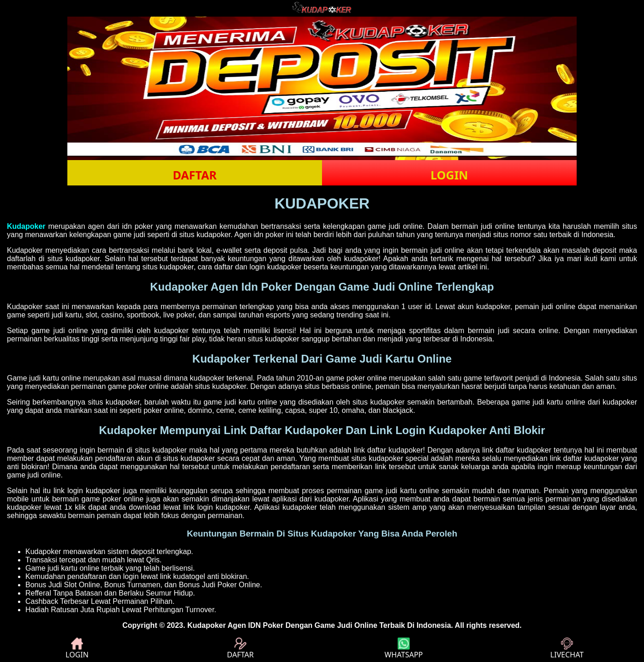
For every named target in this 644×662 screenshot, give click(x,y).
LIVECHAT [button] (567, 649)
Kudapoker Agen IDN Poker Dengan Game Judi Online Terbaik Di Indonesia (319, 625)
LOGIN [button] (449, 175)
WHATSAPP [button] (403, 649)
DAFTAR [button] (194, 175)
